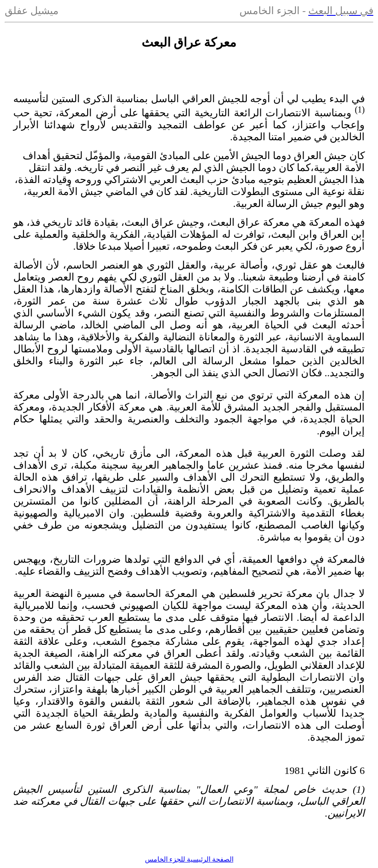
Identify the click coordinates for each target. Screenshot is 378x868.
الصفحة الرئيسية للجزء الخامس (189, 859)
